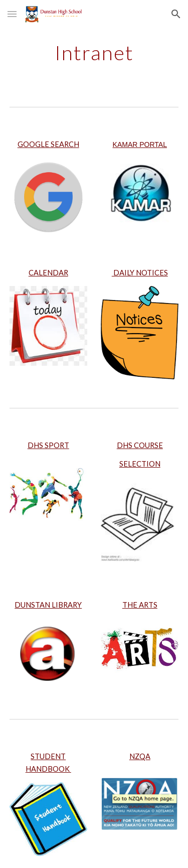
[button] (12, 14)
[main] (94, 53)
